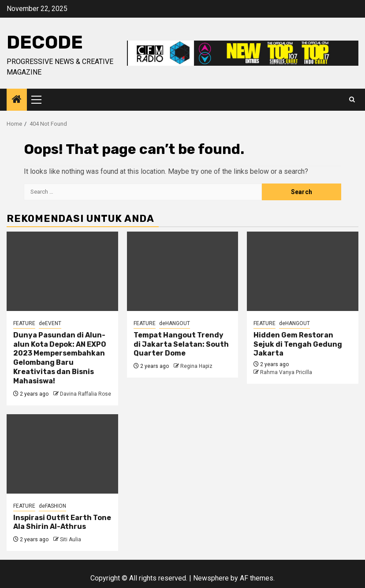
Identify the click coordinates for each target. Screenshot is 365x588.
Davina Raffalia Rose (86, 394)
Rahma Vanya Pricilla (286, 372)
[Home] (17, 100)
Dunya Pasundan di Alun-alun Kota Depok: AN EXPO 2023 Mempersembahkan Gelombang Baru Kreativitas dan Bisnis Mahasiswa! (60, 358)
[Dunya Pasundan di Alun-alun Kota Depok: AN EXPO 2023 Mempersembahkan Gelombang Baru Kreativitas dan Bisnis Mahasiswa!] (62, 271)
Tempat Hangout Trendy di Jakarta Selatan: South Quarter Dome (181, 344)
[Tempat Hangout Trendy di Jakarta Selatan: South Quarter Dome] (183, 271)
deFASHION (52, 506)
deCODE (45, 42)
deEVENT (50, 323)
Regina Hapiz (196, 366)
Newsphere (211, 578)
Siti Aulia (71, 539)
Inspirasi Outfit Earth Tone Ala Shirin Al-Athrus (62, 522)
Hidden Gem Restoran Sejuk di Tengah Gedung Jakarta (298, 344)
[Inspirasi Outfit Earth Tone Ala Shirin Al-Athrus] (62, 454)
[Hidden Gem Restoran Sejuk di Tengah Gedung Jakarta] (303, 271)
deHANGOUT (175, 323)
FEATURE (24, 323)
